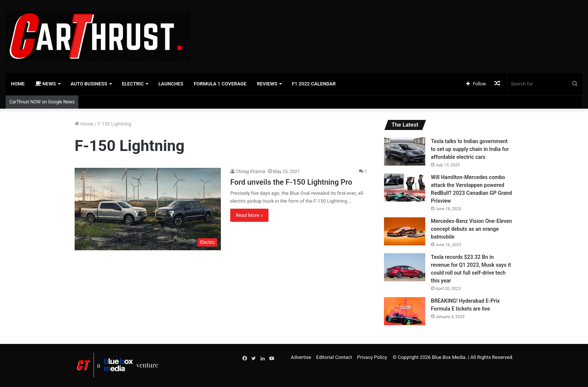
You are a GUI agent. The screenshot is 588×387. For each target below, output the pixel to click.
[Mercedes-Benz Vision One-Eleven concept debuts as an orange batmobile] (405, 231)
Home (18, 84)
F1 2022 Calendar (314, 84)
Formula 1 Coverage (220, 84)
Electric (133, 84)
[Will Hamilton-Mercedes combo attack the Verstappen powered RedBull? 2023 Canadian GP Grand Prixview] (405, 188)
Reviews (267, 84)
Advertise (301, 357)
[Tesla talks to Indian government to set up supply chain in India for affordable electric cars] (405, 152)
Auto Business (89, 84)
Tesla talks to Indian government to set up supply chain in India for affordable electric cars (470, 149)
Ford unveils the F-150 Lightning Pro (291, 182)
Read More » (249, 215)
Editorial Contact (334, 357)
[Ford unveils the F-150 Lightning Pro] (148, 209)
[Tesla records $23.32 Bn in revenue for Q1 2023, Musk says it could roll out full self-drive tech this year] (405, 267)
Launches (171, 84)
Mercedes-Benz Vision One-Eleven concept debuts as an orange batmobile (471, 229)
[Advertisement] (392, 24)
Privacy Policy (372, 357)
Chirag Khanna (250, 172)
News (46, 84)
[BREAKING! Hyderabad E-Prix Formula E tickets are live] (405, 311)
